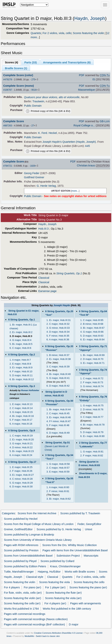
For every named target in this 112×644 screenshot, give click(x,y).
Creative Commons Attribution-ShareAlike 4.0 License (58, 633)
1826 (33, 166)
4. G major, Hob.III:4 (20, 340)
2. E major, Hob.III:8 (20, 364)
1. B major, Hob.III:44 (59, 409)
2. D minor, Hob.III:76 (92, 409)
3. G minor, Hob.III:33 (58, 328)
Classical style (35, 577)
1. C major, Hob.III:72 (92, 378)
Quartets (36, 33)
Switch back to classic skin (48, 636)
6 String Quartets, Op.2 (22, 355)
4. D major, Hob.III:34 (58, 332)
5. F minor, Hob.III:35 (58, 336)
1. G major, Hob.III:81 (92, 452)
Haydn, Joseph (90, 18)
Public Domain (33, 106)
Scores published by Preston (21, 550)
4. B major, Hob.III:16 (22, 416)
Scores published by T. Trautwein (80, 513)
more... (75, 191)
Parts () (31, 62)
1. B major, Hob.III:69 (92, 355)
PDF (82, 75)
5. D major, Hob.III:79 (92, 432)
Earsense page (47, 291)
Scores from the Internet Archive (37, 513)
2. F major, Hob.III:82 (92, 456)
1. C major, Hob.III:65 (92, 320)
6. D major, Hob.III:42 (58, 386)
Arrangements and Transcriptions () (67, 62)
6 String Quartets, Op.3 (22, 386)
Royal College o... (84, 125)
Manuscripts (91, 556)
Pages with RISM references (21, 545)
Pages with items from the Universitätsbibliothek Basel (75, 550)
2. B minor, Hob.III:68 (92, 324)
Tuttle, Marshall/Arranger (19, 572)
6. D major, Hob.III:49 (58, 433)
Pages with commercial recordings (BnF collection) (34, 624)
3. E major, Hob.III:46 (59, 417)
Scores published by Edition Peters (25, 566)
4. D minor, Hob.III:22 (21, 447)
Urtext (89, 529)
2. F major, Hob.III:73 (92, 382)
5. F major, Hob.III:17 (21, 420)
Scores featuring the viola (54, 582)
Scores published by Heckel (21, 519)
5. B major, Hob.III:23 (22, 451)
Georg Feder (32, 173)
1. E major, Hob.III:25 (21, 467)
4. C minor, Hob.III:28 (21, 479)
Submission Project (68, 556)
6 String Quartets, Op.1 (22, 320)
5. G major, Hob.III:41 (58, 378)
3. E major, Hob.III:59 (58, 472)
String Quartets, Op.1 (69, 273)
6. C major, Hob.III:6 (20, 348)
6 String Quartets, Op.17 (22, 462)
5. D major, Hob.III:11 (21, 375)
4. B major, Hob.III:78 (92, 425)
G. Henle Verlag (46, 186)
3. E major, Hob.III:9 (21, 368)
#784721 (8, 166)
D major (74, 624)
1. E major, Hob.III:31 (59, 320)
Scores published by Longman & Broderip (29, 535)
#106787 (8, 90)
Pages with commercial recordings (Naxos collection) (36, 619)
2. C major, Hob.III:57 (58, 468)
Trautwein (38, 101)
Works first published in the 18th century (67, 609)
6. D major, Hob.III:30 (21, 487)
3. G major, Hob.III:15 (21, 412)
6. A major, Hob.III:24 (21, 455)
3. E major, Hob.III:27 (22, 475)
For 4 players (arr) (55, 603)
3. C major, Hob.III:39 (58, 367)
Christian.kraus (86, 165)
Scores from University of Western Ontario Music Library (38, 540)
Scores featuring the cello (89, 582)
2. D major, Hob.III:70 (92, 359)
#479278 (8, 80)
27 (33, 126)
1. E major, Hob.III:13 (21, 404)
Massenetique (86, 90)
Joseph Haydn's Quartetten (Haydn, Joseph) (69, 142)
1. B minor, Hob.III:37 (58, 355)
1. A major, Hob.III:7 (20, 360)
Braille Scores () (16, 68)
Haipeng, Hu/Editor (49, 572)
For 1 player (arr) (55, 587)
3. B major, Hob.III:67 (92, 328)
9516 (34, 90)
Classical (44, 278)
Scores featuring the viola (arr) (63, 598)
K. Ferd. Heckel (48, 133)
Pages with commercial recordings (25, 614)
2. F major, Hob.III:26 (21, 471)
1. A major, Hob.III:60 (58, 487)
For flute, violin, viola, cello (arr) (23, 593)
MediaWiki (29, 636)
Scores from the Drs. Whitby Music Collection (70, 545)
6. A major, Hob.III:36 (58, 339)
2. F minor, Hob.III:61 (58, 491)
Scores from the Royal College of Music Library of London (39, 524)
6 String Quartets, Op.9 (22, 430)
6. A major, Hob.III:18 (21, 424)
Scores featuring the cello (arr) (22, 603)
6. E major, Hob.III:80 (92, 436)
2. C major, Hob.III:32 (58, 324)
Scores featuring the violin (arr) (22, 598)
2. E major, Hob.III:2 (21, 332)
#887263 (8, 126)
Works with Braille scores (80, 572)
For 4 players (12, 587)
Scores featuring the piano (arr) (88, 587)
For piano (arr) (33, 587)
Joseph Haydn (62, 305)
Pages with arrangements (86, 603)
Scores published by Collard (58, 561)
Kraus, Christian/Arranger (65, 566)
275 (33, 80)
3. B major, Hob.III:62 (59, 499)
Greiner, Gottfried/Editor (18, 529)
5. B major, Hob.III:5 (21, 344)
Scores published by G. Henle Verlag (59, 529)
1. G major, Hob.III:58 (58, 464)
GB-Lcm (105, 121)
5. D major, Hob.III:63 (92, 336)
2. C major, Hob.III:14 (21, 408)
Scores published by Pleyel (20, 561)
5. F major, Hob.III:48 (58, 425)
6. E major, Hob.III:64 (92, 339)
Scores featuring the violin (89, 33)
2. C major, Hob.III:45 (58, 413)
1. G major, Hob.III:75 (92, 405)
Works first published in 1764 (21, 609)
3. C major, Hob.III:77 (92, 417)
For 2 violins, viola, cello (57, 33)
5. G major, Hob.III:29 (21, 483)
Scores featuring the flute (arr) (64, 593)
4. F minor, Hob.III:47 (58, 421)
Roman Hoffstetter (30, 390)
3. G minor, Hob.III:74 (92, 386)
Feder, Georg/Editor (89, 524)
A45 (88, 146)
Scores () (11, 62)
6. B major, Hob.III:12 (22, 379)
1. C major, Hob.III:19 (21, 436)
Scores (103, 572)
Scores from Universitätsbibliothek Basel (28, 556)
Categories (8, 513)
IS (94, 79)
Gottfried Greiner (34, 177)
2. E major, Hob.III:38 (59, 359)
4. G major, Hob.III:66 (92, 332)
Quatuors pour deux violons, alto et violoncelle (52, 97)
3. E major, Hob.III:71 (92, 363)
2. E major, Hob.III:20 (22, 440)
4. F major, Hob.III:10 (21, 371)
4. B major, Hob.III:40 (59, 374)
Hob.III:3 (44, 229)
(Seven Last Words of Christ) (57, 446)
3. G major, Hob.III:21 (21, 443)
